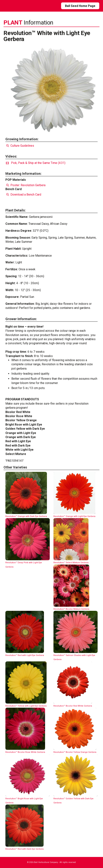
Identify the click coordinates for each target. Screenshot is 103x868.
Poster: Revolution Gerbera (25, 185)
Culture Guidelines (20, 146)
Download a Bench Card (23, 195)
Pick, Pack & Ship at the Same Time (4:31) (36, 163)
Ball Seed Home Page (80, 6)
